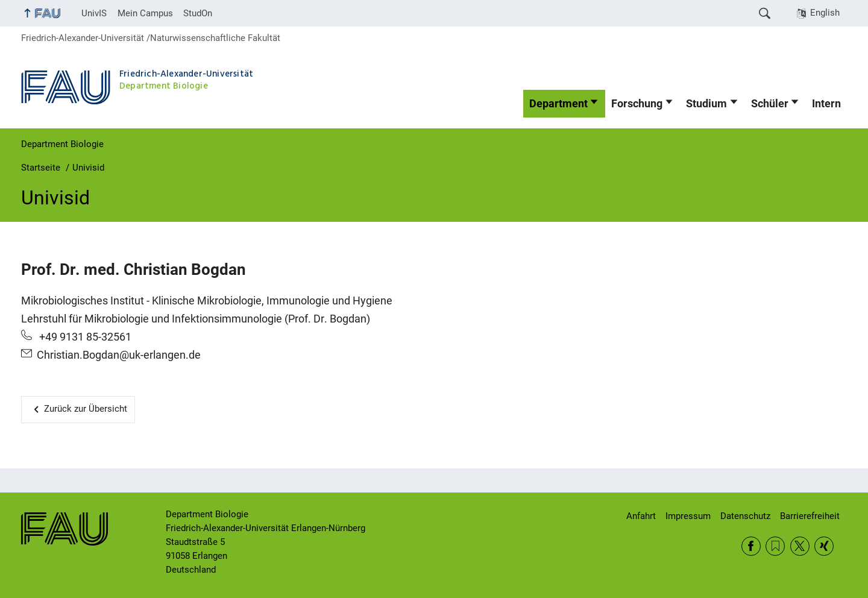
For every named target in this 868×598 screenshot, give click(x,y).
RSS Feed (775, 546)
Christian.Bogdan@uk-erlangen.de (119, 355)
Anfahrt (641, 516)
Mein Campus (145, 13)
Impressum (688, 516)
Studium (706, 104)
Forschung (637, 104)
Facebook (751, 546)
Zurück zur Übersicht (86, 409)
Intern (826, 104)
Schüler (770, 104)
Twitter (800, 546)
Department (558, 104)
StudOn (198, 13)
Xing (824, 546)
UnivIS (94, 13)
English (825, 13)
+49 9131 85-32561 (84, 337)
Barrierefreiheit (810, 516)
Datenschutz (745, 516)
